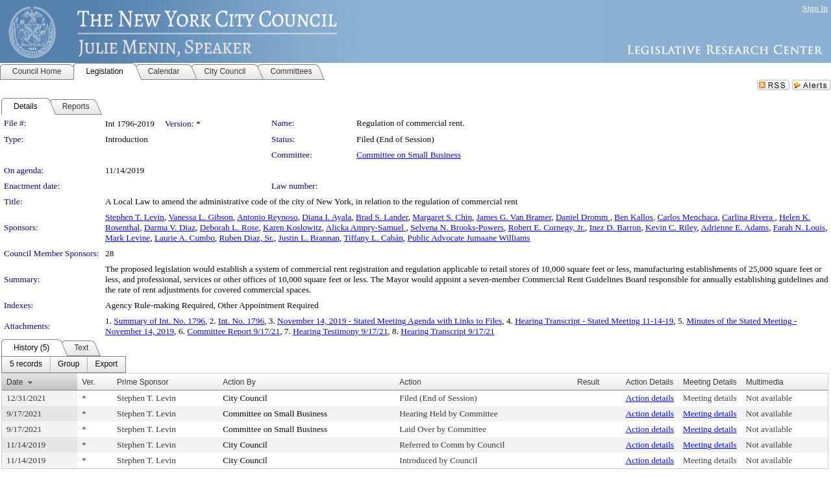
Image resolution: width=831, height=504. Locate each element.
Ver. (89, 382)
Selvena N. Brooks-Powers (457, 227)
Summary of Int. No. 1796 (159, 321)
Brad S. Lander (382, 217)
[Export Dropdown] (106, 365)
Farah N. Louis (799, 227)
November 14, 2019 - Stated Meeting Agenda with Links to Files (390, 321)
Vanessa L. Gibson (201, 217)
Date (15, 382)
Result (588, 382)
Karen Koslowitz (292, 227)
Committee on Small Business (409, 155)
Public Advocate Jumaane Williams (469, 238)
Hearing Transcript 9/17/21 (447, 331)
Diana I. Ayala (327, 217)
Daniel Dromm (583, 217)
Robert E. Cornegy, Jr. (547, 227)
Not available (769, 398)
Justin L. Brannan (309, 238)
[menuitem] (26, 365)
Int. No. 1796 (241, 321)
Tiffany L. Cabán (373, 238)
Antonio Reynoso (267, 217)
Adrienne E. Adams (735, 227)
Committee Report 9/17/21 (233, 331)
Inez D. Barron (615, 227)
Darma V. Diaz (170, 227)
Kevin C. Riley (671, 227)
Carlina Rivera (748, 217)
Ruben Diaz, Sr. (246, 238)
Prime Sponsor (143, 382)
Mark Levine (128, 238)
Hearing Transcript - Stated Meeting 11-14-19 (594, 321)
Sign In (815, 8)
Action (410, 382)
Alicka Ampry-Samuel (366, 227)
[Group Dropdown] (68, 365)
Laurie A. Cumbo (185, 238)
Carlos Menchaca (688, 217)
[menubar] (64, 365)
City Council (245, 398)
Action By (239, 382)
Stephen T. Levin (135, 217)
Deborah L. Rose (229, 227)
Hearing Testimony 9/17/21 (340, 331)
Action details (650, 398)
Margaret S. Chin (442, 217)
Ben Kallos (634, 217)
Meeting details (710, 398)
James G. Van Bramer (514, 217)
